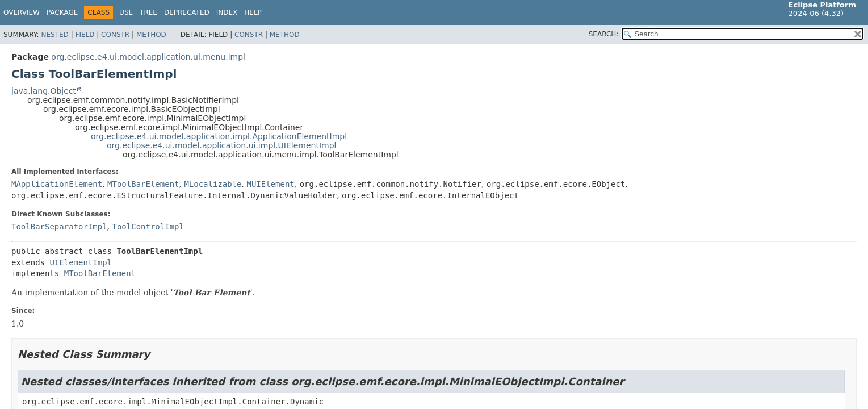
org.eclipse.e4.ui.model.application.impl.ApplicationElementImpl (219, 136)
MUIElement (270, 184)
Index (227, 12)
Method (151, 35)
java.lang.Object (44, 91)
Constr (115, 35)
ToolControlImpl (148, 227)
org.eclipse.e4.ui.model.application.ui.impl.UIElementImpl (222, 145)
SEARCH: (604, 34)
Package (62, 12)
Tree (148, 12)
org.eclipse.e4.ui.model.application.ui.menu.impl (148, 57)
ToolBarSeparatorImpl (59, 227)
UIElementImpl (81, 262)
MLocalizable (213, 184)
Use (126, 12)
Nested (54, 35)
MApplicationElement (57, 184)
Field (85, 35)
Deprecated (187, 12)
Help (253, 12)
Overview (22, 12)
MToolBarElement (143, 184)
